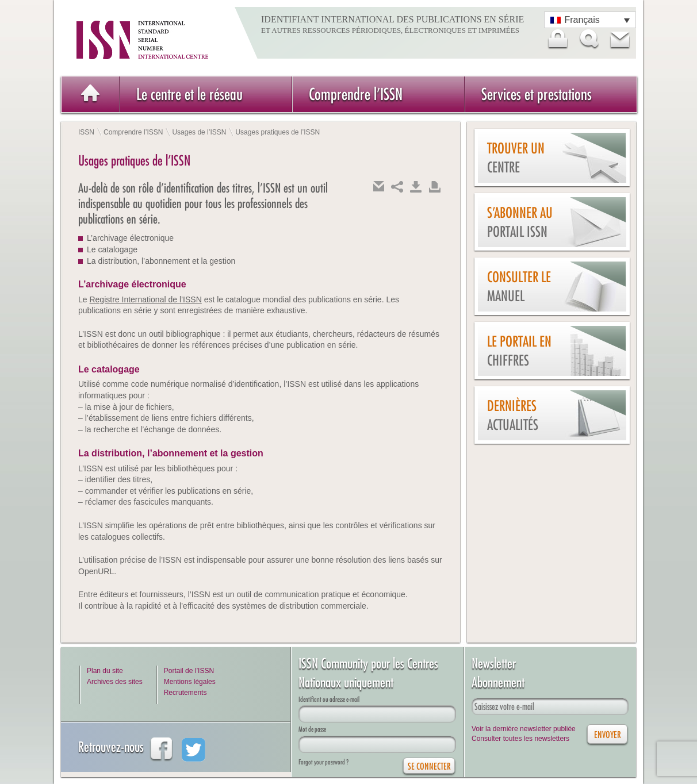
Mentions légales (190, 682)
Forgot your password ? (323, 762)
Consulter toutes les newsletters (520, 739)
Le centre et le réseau (189, 94)
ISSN (86, 132)
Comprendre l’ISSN (356, 94)
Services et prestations (537, 94)
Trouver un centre (516, 158)
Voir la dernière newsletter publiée (524, 729)
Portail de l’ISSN (189, 671)
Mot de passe (312, 729)
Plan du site (105, 671)
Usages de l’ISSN (199, 132)
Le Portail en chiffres (519, 351)
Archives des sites (115, 682)
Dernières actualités (513, 415)
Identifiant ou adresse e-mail (329, 699)
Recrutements (185, 693)
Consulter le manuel (519, 287)
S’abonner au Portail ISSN (520, 222)
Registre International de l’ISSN (145, 299)
